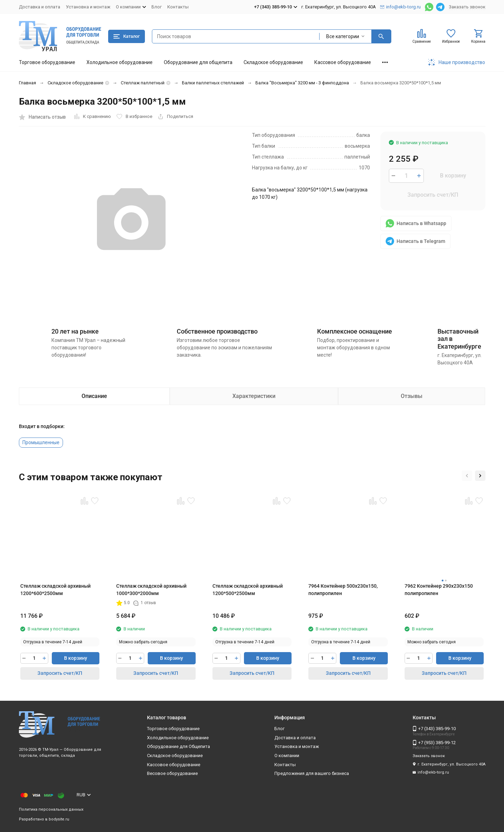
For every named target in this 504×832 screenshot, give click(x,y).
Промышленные (41, 442)
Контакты (178, 7)
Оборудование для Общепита (178, 746)
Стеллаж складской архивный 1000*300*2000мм (151, 590)
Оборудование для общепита (198, 62)
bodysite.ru (59, 819)
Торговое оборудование (47, 62)
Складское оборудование (273, 62)
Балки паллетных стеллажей (213, 83)
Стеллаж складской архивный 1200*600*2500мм (55, 590)
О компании (287, 756)
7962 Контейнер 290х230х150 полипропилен (439, 590)
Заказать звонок (467, 7)
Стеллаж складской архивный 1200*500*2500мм (248, 590)
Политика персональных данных (51, 809)
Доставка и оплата (40, 7)
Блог (157, 7)
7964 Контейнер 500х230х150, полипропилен (343, 590)
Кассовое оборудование (343, 62)
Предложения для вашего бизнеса (312, 773)
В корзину (453, 176)
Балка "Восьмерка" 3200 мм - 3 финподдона (302, 83)
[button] (467, 476)
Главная (27, 83)
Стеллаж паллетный (143, 83)
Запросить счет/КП (433, 195)
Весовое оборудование (172, 773)
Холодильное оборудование (120, 62)
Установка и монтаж (88, 7)
